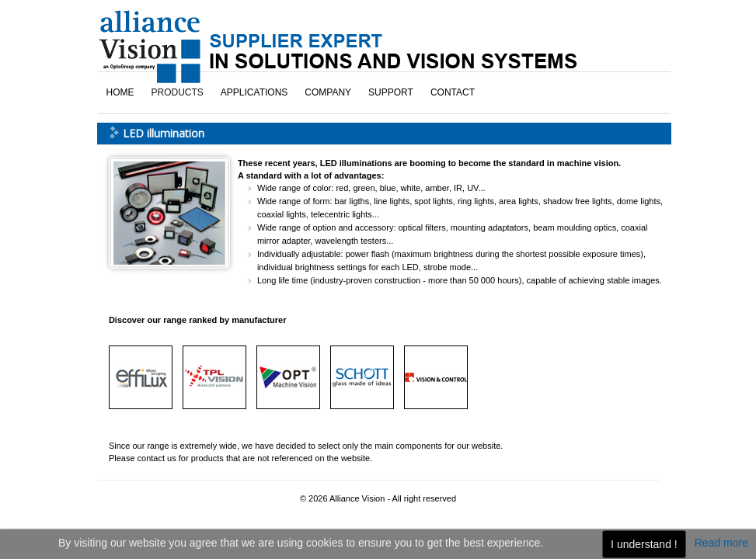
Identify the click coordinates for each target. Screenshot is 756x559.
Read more (721, 543)
